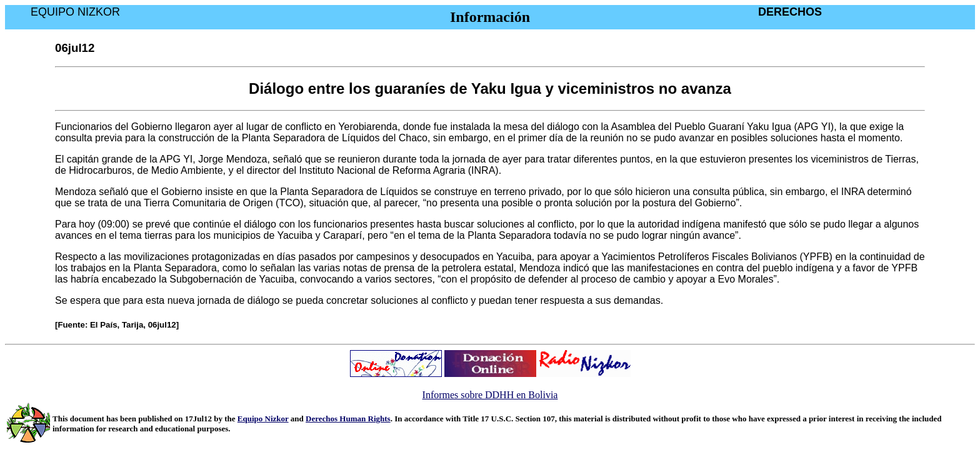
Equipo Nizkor (263, 419)
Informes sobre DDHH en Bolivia (490, 395)
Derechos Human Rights (348, 419)
